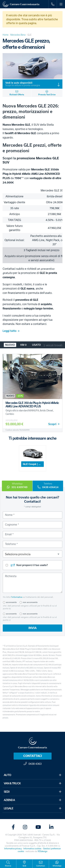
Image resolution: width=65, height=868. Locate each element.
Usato (36, 345)
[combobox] (32, 554)
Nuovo (10, 345)
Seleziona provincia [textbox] (18, 554)
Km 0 (23, 345)
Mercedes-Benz (18, 35)
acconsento (11, 602)
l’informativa (17, 597)
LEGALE (32, 808)
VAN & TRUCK (32, 783)
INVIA (32, 628)
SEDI (32, 792)
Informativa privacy (13, 848)
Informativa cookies (32, 848)
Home (6, 35)
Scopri (54, 424)
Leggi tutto (11, 331)
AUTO (32, 775)
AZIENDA (32, 800)
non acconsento (30, 602)
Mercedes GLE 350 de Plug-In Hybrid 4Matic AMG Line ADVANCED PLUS (32, 405)
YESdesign (42, 851)
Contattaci (33, 756)
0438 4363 (33, 764)
